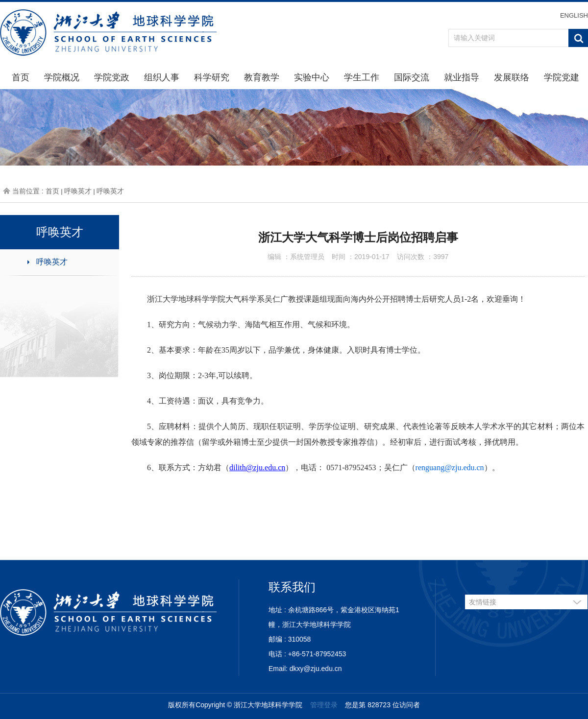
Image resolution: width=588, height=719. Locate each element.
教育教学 (262, 77)
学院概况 (62, 77)
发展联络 (512, 77)
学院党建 (562, 77)
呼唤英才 (78, 191)
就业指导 (462, 77)
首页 (21, 77)
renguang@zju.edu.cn (450, 467)
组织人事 (162, 77)
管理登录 (324, 705)
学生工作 (362, 77)
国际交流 (412, 77)
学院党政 (112, 77)
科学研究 (212, 77)
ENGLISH (574, 15)
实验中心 (312, 77)
